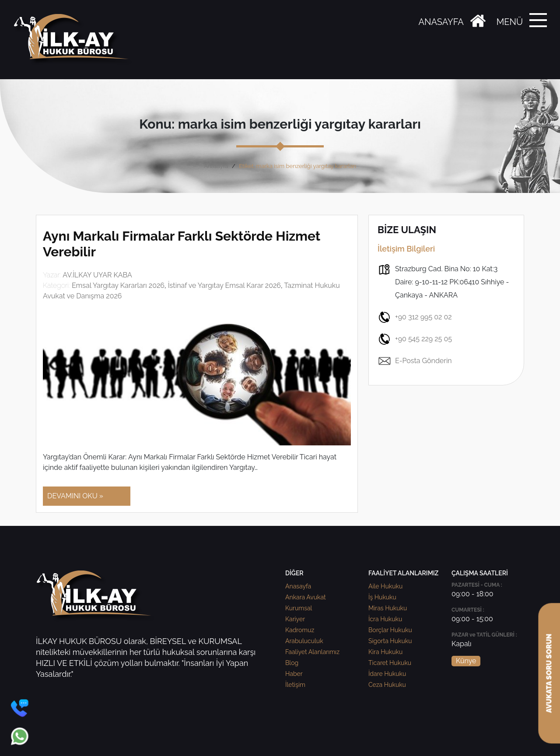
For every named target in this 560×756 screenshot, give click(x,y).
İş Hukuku (382, 597)
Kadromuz (300, 630)
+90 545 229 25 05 (415, 339)
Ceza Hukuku (387, 685)
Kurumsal (299, 608)
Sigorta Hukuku (390, 641)
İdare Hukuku (387, 674)
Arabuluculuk (304, 641)
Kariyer (295, 619)
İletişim (295, 685)
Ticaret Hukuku (390, 663)
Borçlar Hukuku (390, 630)
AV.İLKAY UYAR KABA (97, 275)
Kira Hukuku (385, 652)
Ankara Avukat (306, 597)
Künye (466, 661)
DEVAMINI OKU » (75, 496)
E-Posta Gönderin (415, 361)
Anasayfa (216, 166)
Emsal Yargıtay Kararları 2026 (118, 285)
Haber (294, 674)
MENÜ (510, 22)
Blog (292, 663)
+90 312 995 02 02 (415, 317)
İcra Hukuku (385, 619)
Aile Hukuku (385, 586)
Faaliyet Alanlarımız (312, 652)
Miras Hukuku (388, 608)
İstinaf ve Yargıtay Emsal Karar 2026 (224, 285)
